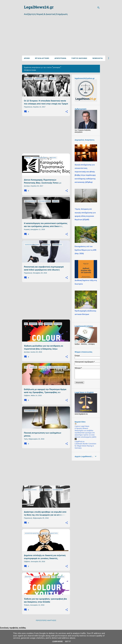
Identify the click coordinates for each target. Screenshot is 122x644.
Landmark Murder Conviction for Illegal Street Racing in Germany (85, 446)
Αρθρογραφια (60, 58)
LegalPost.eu (80, 442)
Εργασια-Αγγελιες (42, 58)
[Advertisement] (72, 38)
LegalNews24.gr (39, 8)
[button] (67, 112)
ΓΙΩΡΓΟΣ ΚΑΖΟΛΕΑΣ (79, 58)
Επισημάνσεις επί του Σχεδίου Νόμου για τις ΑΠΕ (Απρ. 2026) (86, 250)
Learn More (57, 641)
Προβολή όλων (30, 70)
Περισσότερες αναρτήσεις (46, 620)
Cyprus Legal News (82, 426)
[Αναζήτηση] (99, 8)
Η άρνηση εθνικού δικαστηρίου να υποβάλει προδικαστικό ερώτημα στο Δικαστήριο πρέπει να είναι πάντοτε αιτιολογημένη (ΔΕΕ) (85, 433)
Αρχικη (27, 58)
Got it (68, 641)
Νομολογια (98, 58)
